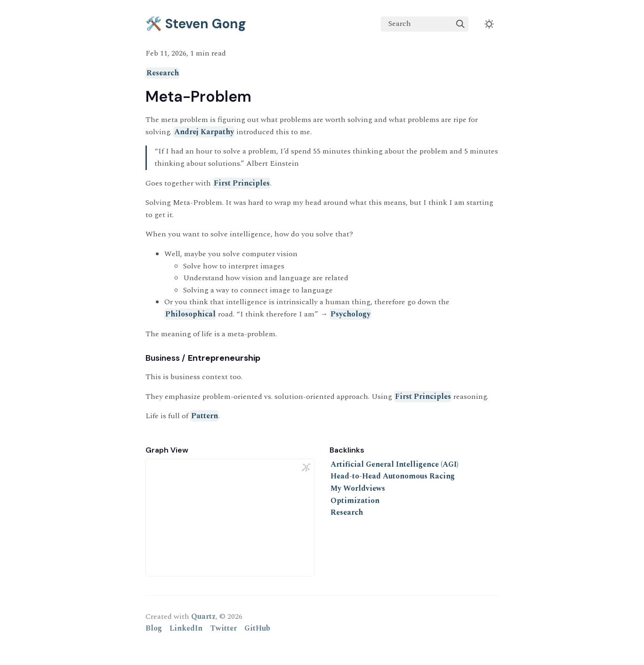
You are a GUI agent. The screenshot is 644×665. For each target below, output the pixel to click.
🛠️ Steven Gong (196, 24)
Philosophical (190, 314)
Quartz (203, 616)
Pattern (205, 416)
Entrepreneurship (224, 358)
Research (163, 73)
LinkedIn (186, 628)
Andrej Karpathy (204, 132)
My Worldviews (358, 488)
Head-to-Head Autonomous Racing (393, 476)
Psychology (350, 314)
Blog (154, 628)
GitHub (257, 628)
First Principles (242, 183)
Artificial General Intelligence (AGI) (394, 464)
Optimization (355, 501)
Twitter (223, 628)
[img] (460, 24)
